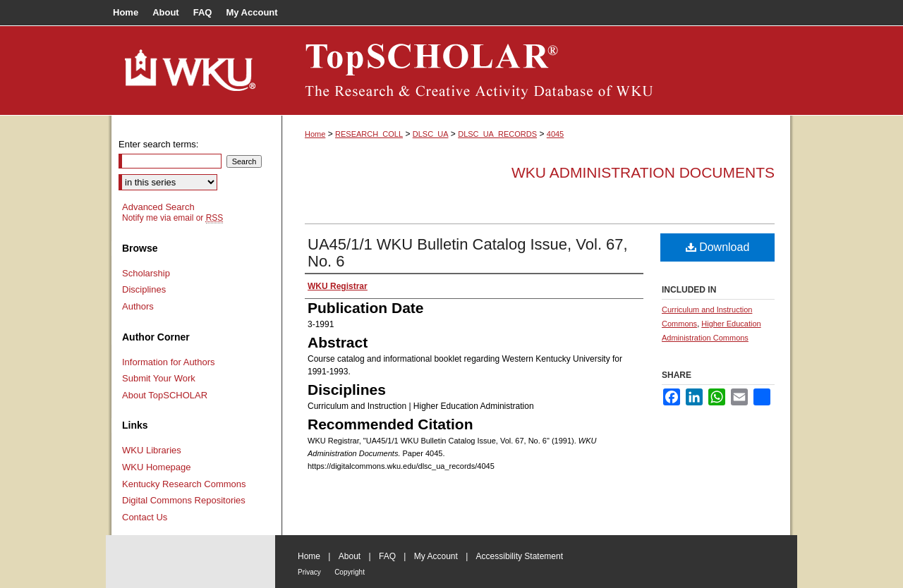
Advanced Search (158, 207)
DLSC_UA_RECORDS (497, 134)
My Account (436, 556)
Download (718, 247)
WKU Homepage (157, 467)
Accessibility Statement (520, 556)
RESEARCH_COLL (369, 134)
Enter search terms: (158, 144)
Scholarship (146, 273)
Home (315, 134)
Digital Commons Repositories (184, 500)
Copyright (350, 572)
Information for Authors (169, 362)
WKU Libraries (152, 450)
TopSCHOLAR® (536, 71)
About (350, 556)
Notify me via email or (172, 218)
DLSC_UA (431, 134)
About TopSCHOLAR (165, 395)
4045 (555, 134)
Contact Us (145, 517)
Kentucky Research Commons (184, 484)
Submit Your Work (159, 378)
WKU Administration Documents (643, 172)
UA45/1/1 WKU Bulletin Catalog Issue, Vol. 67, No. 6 (468, 253)
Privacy (309, 572)
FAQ (387, 556)
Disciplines (144, 289)
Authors (138, 306)
